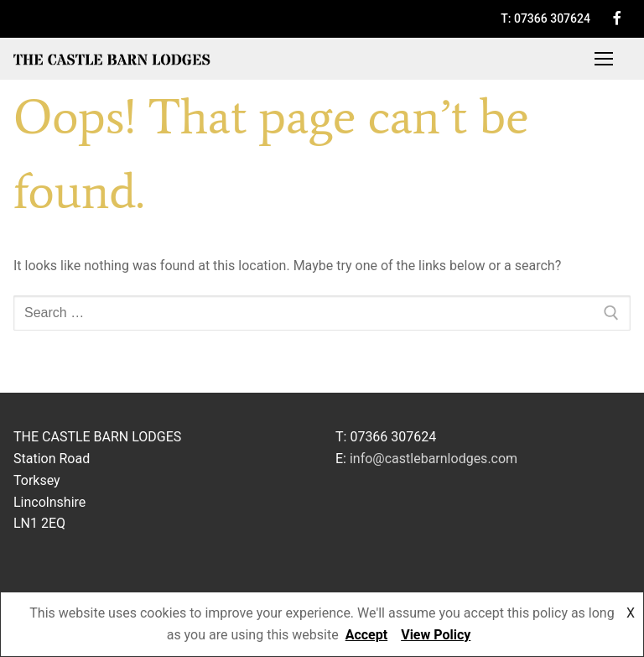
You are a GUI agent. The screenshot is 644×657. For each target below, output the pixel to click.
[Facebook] (617, 18)
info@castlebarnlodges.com (434, 459)
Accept (366, 635)
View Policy (436, 635)
